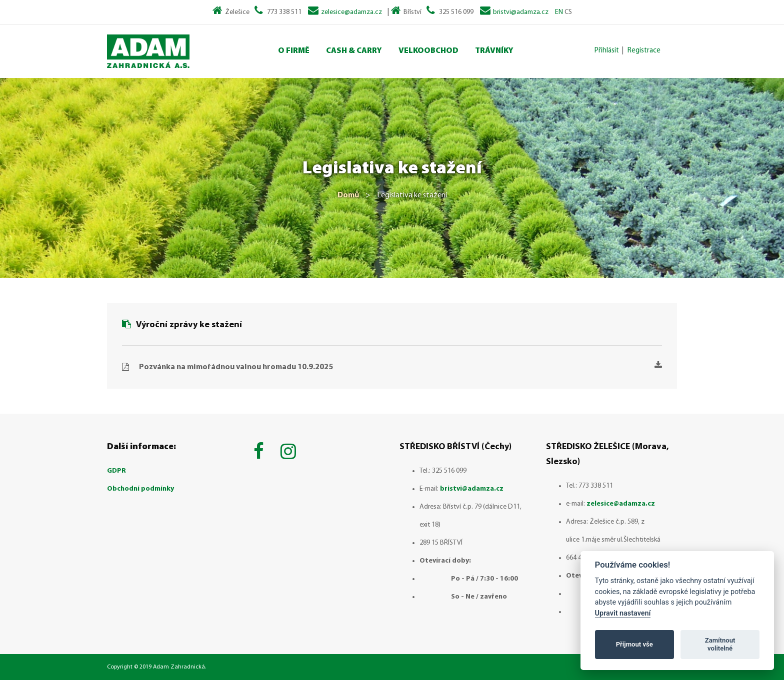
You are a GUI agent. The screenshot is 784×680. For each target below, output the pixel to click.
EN (559, 12)
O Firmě (294, 51)
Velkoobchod (428, 51)
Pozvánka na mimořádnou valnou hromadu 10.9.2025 (400, 366)
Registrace (644, 51)
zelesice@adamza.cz (351, 12)
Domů (348, 195)
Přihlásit (607, 51)
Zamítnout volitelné (720, 644)
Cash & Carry (354, 51)
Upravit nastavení (623, 613)
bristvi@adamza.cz (521, 12)
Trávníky (494, 51)
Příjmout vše (634, 644)
